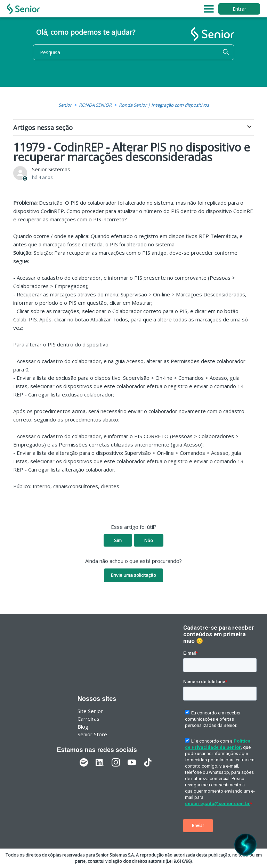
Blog (83, 727)
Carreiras (88, 719)
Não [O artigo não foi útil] (149, 540)
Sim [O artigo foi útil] (118, 540)
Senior (65, 105)
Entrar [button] (239, 9)
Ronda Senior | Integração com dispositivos (164, 105)
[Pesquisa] (133, 52)
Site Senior (90, 711)
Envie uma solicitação (133, 575)
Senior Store (92, 734)
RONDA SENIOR (95, 105)
